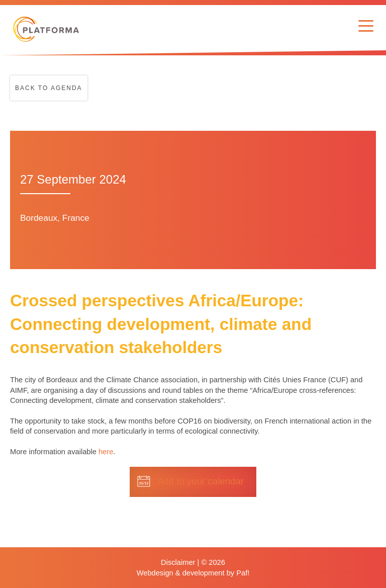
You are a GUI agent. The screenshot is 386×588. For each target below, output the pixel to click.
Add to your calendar (201, 481)
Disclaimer (178, 562)
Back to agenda (49, 88)
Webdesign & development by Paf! (193, 573)
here (106, 452)
